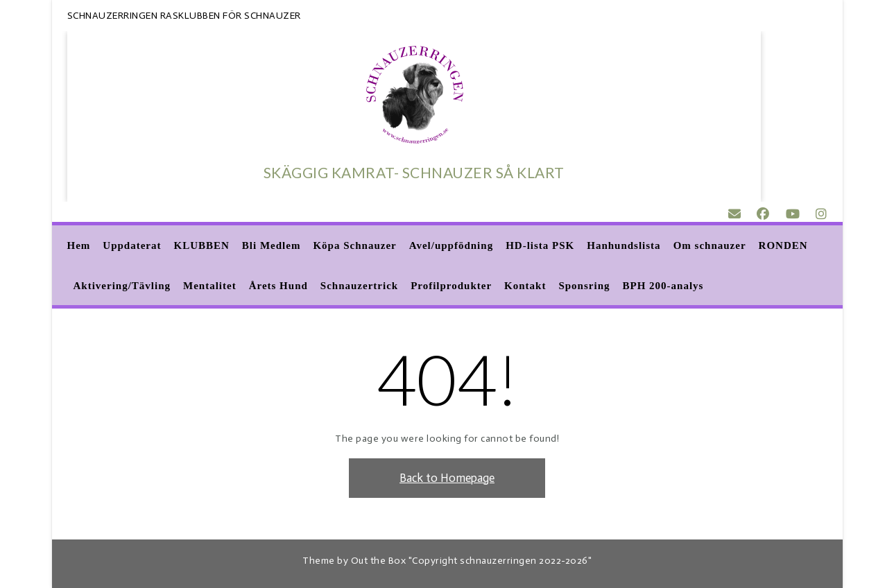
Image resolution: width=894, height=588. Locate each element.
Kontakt (525, 287)
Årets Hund (278, 287)
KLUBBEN (202, 247)
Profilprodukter (451, 287)
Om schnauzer (710, 247)
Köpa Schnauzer (354, 247)
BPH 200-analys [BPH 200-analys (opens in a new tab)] (663, 287)
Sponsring (584, 287)
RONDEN (783, 247)
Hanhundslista (624, 247)
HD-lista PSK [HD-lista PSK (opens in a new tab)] (540, 247)
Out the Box (379, 561)
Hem (79, 247)
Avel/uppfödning (451, 247)
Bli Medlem (272, 247)
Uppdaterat (132, 247)
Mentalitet (210, 287)
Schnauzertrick (359, 287)
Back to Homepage (447, 478)
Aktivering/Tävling (122, 287)
